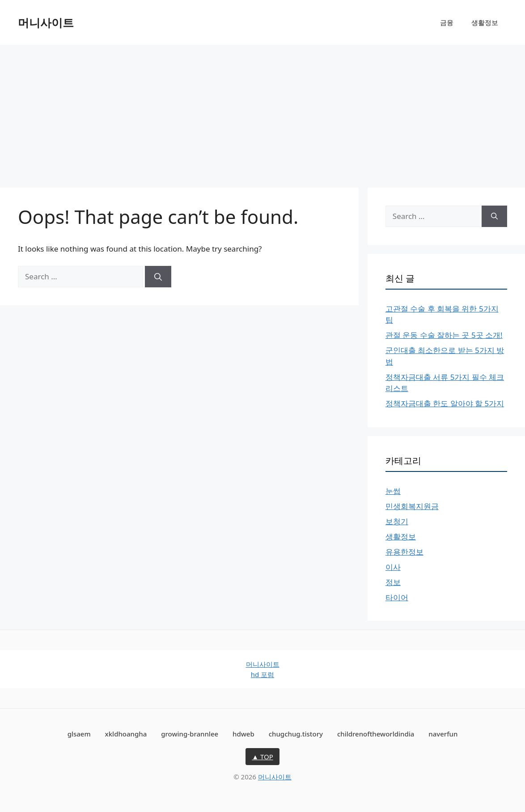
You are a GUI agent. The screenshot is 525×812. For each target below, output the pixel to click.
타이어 (397, 597)
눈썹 (393, 491)
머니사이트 (46, 22)
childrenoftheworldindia (376, 734)
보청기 (397, 521)
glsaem (79, 734)
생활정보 (485, 22)
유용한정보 (404, 552)
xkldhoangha (126, 734)
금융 (447, 22)
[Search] (158, 277)
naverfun (443, 734)
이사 (393, 567)
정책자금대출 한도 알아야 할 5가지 (445, 403)
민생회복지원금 (412, 506)
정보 (393, 582)
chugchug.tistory (296, 734)
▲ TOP (262, 757)
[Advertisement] (262, 112)
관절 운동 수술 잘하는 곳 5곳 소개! (444, 335)
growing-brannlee (190, 734)
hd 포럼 (262, 674)
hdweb (243, 734)
